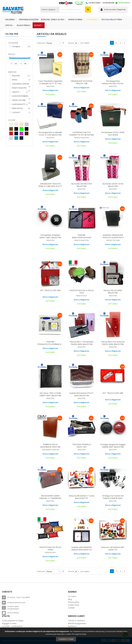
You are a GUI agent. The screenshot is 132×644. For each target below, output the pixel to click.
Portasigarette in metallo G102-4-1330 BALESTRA (50, 134)
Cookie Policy (74, 605)
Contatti (71, 608)
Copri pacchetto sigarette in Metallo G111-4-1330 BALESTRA (50, 83)
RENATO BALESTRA (21, 88)
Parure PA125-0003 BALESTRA (113, 292)
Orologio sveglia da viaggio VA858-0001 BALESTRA (113, 446)
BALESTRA (21, 76)
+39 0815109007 (94, 3)
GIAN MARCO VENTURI (21, 84)
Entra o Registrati (50, 90)
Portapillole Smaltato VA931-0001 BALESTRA (50, 236)
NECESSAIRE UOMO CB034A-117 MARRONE (50, 497)
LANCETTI (21, 92)
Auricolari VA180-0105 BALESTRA (82, 185)
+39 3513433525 (124, 3)
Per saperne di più (79, 634)
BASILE (21, 80)
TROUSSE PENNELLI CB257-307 (82, 446)
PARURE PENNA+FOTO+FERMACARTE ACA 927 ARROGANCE (51, 344)
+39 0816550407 (13, 609)
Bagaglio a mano (9, 623)
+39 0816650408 (108, 3)
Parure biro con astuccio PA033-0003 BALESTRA (113, 343)
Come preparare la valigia (13, 621)
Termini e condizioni (76, 621)
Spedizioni (72, 626)
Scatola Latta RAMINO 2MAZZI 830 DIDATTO (82, 548)
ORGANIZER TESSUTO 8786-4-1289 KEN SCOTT (50, 185)
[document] (66, 636)
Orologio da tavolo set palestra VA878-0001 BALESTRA (113, 498)
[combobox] (65, 9)
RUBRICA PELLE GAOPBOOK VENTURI (50, 446)
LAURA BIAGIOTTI (21, 104)
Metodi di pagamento (77, 623)
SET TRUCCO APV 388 (113, 393)
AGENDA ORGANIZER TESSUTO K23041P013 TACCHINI (113, 237)
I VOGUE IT (21, 113)
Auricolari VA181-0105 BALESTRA (113, 185)
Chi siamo (72, 596)
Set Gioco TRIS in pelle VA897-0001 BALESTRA (50, 394)
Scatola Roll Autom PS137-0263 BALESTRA (82, 394)
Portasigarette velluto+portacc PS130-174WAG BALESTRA (113, 83)
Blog (70, 599)
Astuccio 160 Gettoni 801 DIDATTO (113, 548)
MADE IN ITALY (21, 108)
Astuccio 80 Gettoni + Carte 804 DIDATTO (82, 497)
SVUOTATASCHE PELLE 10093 (50, 548)
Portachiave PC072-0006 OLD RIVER (113, 134)
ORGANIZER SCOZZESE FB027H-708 (82, 82)
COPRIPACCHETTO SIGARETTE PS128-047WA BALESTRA (82, 135)
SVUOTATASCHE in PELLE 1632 (82, 292)
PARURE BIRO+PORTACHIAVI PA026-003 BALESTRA (82, 237)
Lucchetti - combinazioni (12, 626)
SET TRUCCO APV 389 (50, 290)
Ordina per (41, 43)
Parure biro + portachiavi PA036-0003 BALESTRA (82, 343)
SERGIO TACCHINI (21, 100)
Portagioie (21, 47)
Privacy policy (74, 602)
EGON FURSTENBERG (21, 96)
